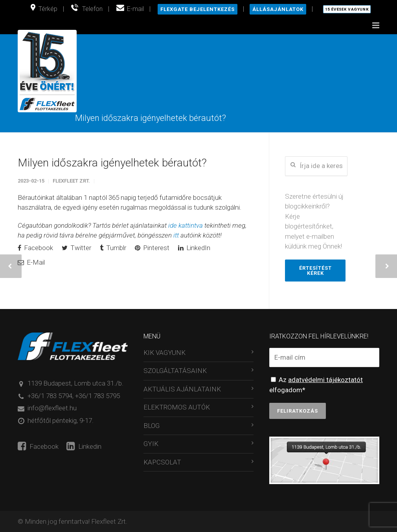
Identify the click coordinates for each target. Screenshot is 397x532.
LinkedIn (194, 248)
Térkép (48, 9)
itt (176, 236)
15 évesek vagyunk (347, 9)
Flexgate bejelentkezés (198, 9)
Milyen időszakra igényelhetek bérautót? (112, 163)
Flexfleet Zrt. (71, 181)
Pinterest (152, 248)
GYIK (151, 444)
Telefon (92, 9)
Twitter (76, 248)
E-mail (135, 9)
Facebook (35, 248)
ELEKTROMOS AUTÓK (177, 408)
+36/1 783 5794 (50, 396)
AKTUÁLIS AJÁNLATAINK (182, 389)
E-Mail (31, 263)
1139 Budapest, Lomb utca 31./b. (75, 384)
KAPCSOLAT (162, 463)
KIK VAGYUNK (164, 353)
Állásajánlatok (278, 9)
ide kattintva (186, 226)
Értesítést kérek (315, 271)
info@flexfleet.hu (52, 408)
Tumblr (113, 248)
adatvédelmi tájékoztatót (325, 380)
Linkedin (84, 447)
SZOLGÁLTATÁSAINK (175, 371)
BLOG (152, 426)
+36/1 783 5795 (97, 396)
